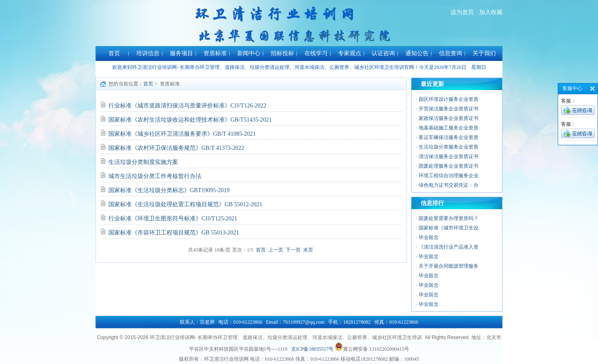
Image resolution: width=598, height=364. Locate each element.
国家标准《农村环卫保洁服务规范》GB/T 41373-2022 (176, 148)
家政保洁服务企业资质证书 (448, 118)
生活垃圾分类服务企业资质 (448, 147)
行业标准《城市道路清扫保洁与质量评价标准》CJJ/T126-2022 (187, 106)
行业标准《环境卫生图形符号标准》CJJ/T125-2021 (173, 219)
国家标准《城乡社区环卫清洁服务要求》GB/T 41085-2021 (182, 134)
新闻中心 (249, 53)
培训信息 (148, 53)
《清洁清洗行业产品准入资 (448, 247)
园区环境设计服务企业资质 (448, 99)
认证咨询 (383, 53)
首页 (114, 53)
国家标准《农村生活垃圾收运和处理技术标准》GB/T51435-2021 (190, 120)
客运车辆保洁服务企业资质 (448, 137)
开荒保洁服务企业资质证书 (448, 109)
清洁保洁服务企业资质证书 (448, 156)
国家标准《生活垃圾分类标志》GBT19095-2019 (169, 190)
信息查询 (451, 53)
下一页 (293, 250)
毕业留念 (429, 237)
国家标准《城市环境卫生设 (448, 228)
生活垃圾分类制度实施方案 (143, 162)
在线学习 (316, 53)
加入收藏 (491, 12)
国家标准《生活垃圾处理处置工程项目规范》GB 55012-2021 (185, 204)
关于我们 (484, 53)
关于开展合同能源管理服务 (448, 266)
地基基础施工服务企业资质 (448, 128)
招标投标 (282, 53)
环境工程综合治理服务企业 (448, 176)
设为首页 (462, 12)
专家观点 (350, 53)
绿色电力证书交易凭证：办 (448, 185)
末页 (308, 250)
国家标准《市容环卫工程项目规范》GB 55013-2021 (174, 233)
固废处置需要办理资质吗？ (448, 218)
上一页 (276, 250)
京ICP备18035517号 (312, 349)
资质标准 (215, 53)
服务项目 (181, 53)
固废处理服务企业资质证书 (448, 166)
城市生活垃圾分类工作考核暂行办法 (155, 176)
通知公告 (417, 53)
